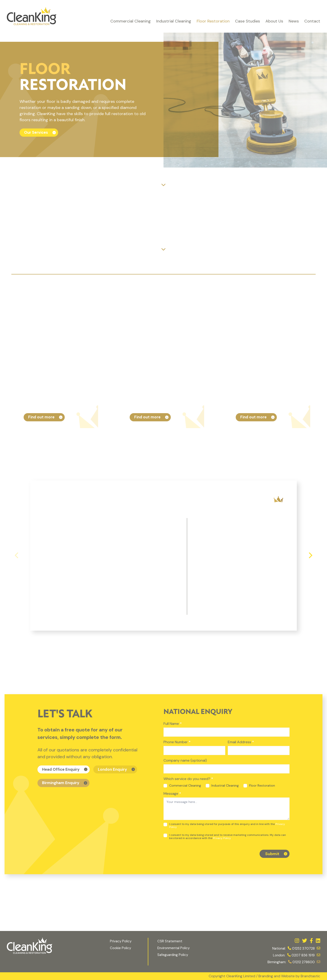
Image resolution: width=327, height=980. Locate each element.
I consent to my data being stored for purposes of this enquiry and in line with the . (224, 826)
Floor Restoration (213, 21)
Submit (272, 854)
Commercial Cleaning (131, 21)
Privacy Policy (222, 838)
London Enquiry (112, 769)
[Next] (310, 555)
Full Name (173, 724)
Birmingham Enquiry (61, 783)
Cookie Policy (120, 948)
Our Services (36, 132)
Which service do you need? (188, 779)
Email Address (241, 742)
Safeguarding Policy (173, 955)
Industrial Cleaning (174, 21)
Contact (312, 21)
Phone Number (177, 742)
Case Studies (248, 21)
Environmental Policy (173, 948)
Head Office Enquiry (61, 769)
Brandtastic (310, 976)
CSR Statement (170, 941)
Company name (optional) (185, 760)
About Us (274, 21)
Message (172, 794)
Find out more (41, 417)
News (294, 21)
